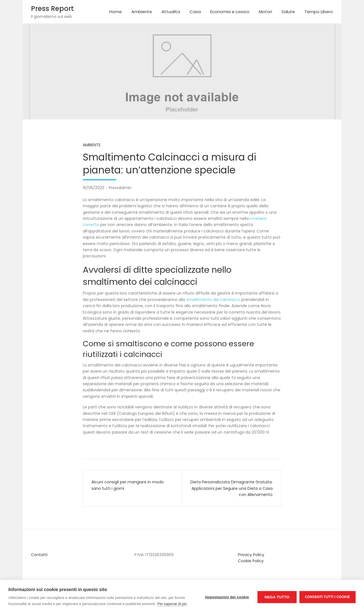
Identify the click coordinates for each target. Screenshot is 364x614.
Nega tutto (277, 597)
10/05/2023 (94, 188)
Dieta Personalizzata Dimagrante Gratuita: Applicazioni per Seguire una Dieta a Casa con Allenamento (231, 488)
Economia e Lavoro (230, 12)
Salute (288, 12)
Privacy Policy (251, 555)
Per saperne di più (172, 604)
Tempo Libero (319, 12)
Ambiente (142, 12)
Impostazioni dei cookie (227, 597)
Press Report (52, 9)
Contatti (39, 555)
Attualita (171, 12)
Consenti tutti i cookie (328, 597)
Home (116, 12)
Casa (195, 12)
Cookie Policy (251, 561)
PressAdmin (120, 188)
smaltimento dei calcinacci (213, 300)
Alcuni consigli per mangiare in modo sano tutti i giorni (128, 485)
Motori (265, 12)
